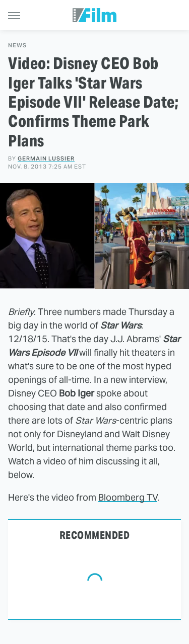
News (17, 46)
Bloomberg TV (128, 497)
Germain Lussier (46, 158)
